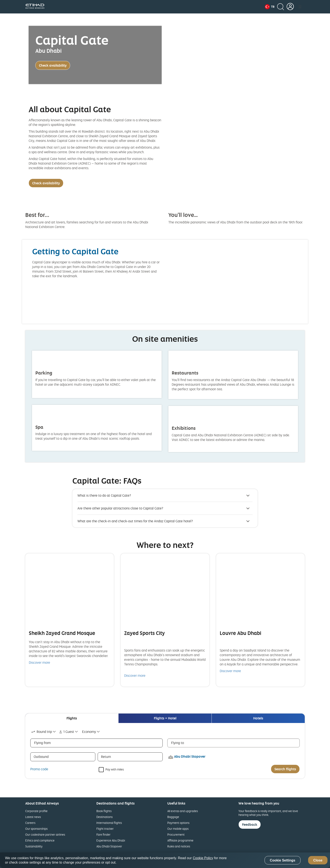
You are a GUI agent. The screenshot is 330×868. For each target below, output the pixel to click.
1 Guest (66, 732)
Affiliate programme (180, 840)
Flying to (178, 743)
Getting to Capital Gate (75, 251)
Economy (89, 732)
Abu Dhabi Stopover (109, 846)
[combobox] (44, 732)
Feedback (250, 824)
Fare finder (103, 834)
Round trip (41, 732)
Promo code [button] (39, 769)
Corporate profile (36, 811)
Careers (30, 823)
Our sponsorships (36, 829)
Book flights (104, 811)
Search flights (285, 769)
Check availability (53, 65)
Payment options (178, 823)
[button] (270, 7)
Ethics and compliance (40, 840)
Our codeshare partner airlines (45, 834)
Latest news (33, 817)
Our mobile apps (178, 829)
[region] (165, 860)
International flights (109, 823)
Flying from (42, 743)
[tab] (72, 718)
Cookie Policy (203, 858)
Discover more (39, 662)
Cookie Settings (283, 860)
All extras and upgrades (183, 811)
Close (318, 860)
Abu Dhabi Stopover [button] (190, 756)
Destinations (104, 817)
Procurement (176, 834)
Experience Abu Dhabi (111, 840)
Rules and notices (179, 846)
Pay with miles (115, 769)
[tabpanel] (165, 751)
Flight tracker (105, 829)
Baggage (173, 817)
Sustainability (34, 846)
